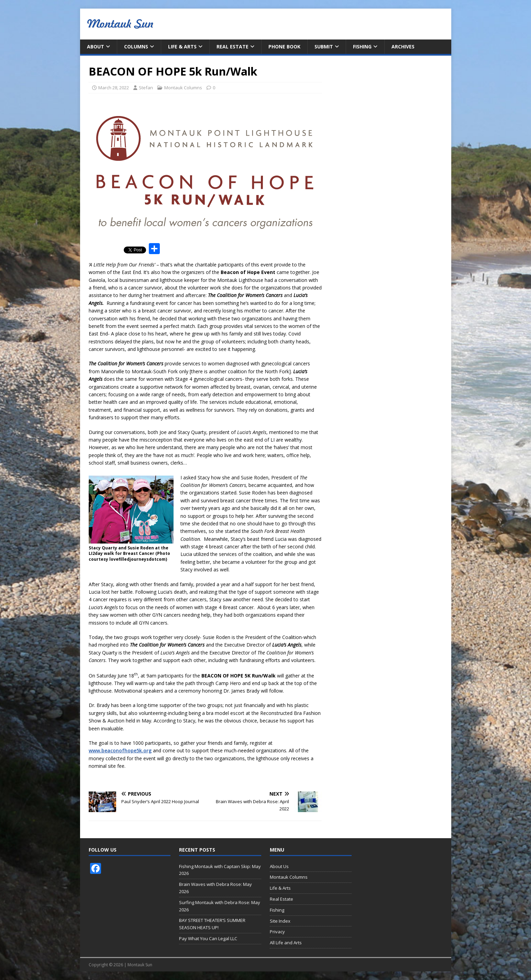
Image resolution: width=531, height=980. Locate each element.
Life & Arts (182, 47)
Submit (324, 47)
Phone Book (284, 47)
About (96, 47)
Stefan (146, 88)
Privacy (277, 932)
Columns (136, 47)
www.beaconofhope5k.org (120, 750)
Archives (403, 47)
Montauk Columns (183, 88)
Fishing (362, 47)
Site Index (280, 921)
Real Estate (233, 47)
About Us (279, 866)
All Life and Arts (286, 943)
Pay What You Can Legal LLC (208, 938)
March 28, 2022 (114, 88)
